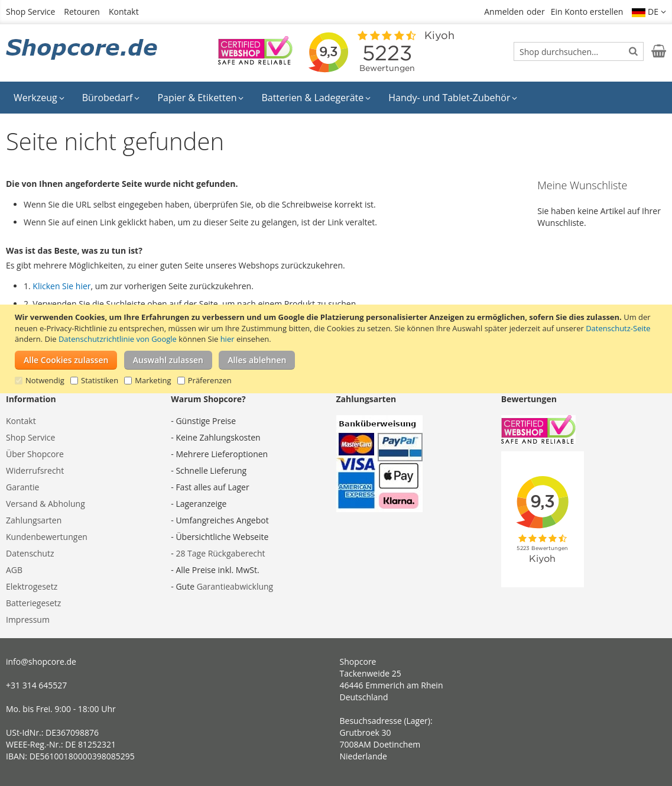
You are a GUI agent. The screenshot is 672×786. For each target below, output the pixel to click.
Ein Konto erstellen (587, 12)
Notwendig (45, 380)
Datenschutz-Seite (618, 328)
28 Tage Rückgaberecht (220, 553)
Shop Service (30, 12)
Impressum (28, 620)
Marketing (153, 380)
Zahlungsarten (34, 520)
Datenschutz (30, 553)
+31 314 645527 (36, 685)
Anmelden (504, 12)
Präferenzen (210, 380)
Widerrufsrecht (35, 470)
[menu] (336, 98)
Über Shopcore (35, 454)
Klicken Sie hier (61, 286)
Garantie (22, 487)
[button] (649, 12)
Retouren (82, 12)
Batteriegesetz (33, 603)
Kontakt (124, 12)
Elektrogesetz (32, 586)
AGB (14, 570)
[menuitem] (39, 98)
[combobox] (579, 51)
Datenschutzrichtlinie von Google (118, 339)
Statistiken (100, 380)
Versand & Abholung (46, 504)
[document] (337, 349)
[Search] (633, 51)
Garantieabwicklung (235, 586)
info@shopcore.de (41, 662)
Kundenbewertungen (47, 537)
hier (228, 339)
